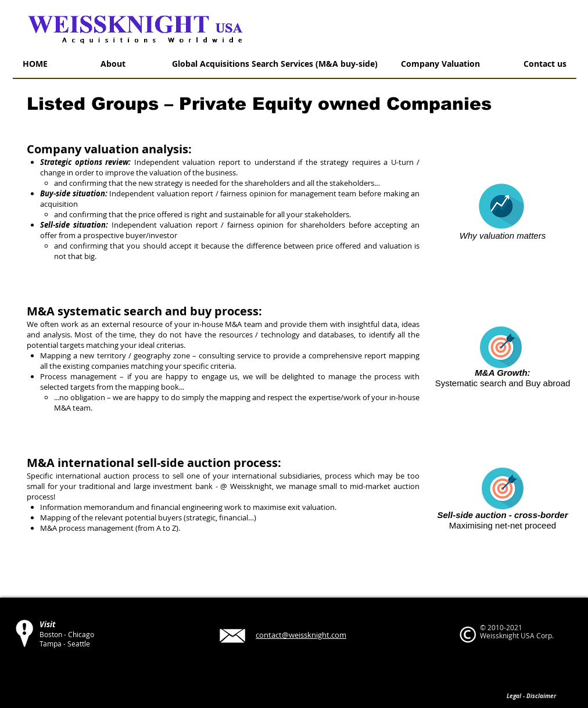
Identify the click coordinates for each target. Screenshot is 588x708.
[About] (113, 64)
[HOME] (35, 64)
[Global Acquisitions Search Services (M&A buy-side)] (275, 64)
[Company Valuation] (440, 64)
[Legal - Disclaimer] (531, 696)
